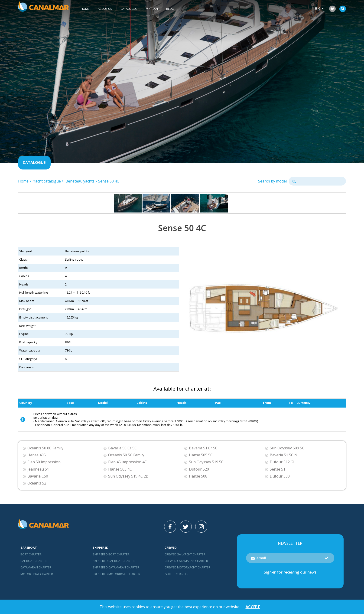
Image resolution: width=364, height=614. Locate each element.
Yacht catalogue (47, 181)
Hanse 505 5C (201, 455)
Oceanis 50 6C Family (45, 448)
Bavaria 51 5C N (284, 455)
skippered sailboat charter (114, 561)
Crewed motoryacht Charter (187, 567)
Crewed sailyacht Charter (185, 554)
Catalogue (129, 9)
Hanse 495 (37, 455)
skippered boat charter (111, 554)
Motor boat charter (37, 574)
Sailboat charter (34, 561)
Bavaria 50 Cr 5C (122, 448)
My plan (152, 9)
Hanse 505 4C (120, 469)
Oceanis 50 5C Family (126, 455)
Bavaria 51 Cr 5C (203, 448)
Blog (170, 9)
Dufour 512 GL (283, 462)
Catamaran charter (36, 567)
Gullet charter (177, 574)
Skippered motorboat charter (116, 574)
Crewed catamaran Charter (186, 561)
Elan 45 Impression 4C (127, 462)
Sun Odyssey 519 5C (206, 462)
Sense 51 (278, 469)
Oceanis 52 (37, 483)
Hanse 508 (198, 476)
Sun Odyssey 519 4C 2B (128, 476)
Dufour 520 (199, 469)
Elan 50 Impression (44, 462)
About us (105, 9)
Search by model (272, 181)
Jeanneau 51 (38, 469)
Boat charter (31, 554)
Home (85, 9)
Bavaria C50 (38, 476)
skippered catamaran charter (116, 567)
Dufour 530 (280, 476)
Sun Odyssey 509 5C (287, 448)
